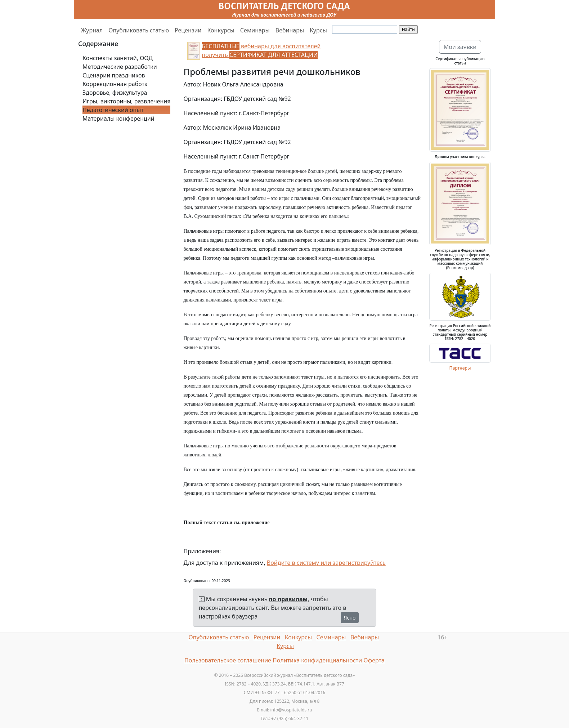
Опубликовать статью (139, 30)
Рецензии (188, 30)
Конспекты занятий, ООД (118, 58)
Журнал (92, 30)
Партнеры (460, 368)
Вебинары (290, 30)
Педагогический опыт (113, 110)
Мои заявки (460, 47)
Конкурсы (221, 30)
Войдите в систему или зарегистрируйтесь (326, 563)
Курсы (318, 30)
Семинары (255, 30)
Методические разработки (120, 67)
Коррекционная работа (115, 84)
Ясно (350, 618)
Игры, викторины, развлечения (126, 101)
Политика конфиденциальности (317, 660)
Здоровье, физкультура (115, 93)
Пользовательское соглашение (228, 660)
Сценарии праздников (114, 75)
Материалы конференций (118, 119)
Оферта (374, 660)
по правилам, (289, 599)
